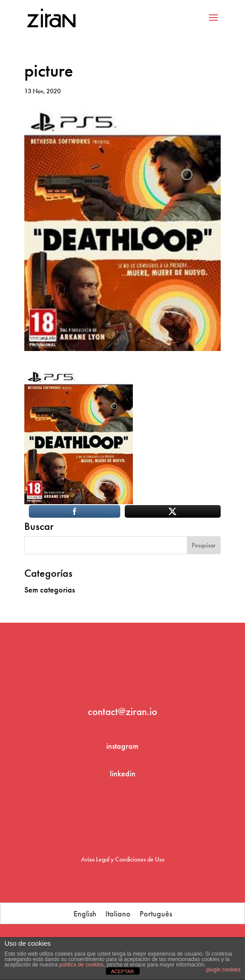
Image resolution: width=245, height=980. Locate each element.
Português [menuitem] (156, 914)
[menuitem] (85, 914)
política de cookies (81, 965)
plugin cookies (223, 970)
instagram (122, 746)
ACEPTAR (122, 971)
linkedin (123, 773)
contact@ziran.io (122, 711)
